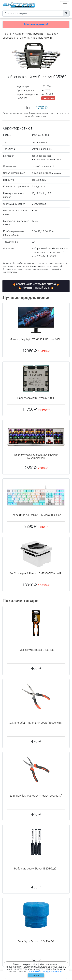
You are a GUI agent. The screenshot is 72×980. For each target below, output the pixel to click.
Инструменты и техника (42, 34)
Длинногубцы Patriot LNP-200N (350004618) (36, 723)
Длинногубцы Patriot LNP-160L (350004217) (36, 796)
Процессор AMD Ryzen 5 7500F (36, 398)
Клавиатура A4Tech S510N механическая (36, 515)
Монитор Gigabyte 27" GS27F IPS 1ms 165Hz (36, 340)
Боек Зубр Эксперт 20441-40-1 (36, 941)
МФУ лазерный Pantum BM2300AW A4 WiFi (36, 573)
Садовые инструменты (16, 38)
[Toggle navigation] (65, 5)
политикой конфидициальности (46, 971)
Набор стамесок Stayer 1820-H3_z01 (36, 869)
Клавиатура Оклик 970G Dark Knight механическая (36, 456)
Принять (36, 975)
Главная (7, 34)
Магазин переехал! (36, 24)
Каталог (20, 34)
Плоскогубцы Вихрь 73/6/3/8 (36, 650)
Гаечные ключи (42, 38)
